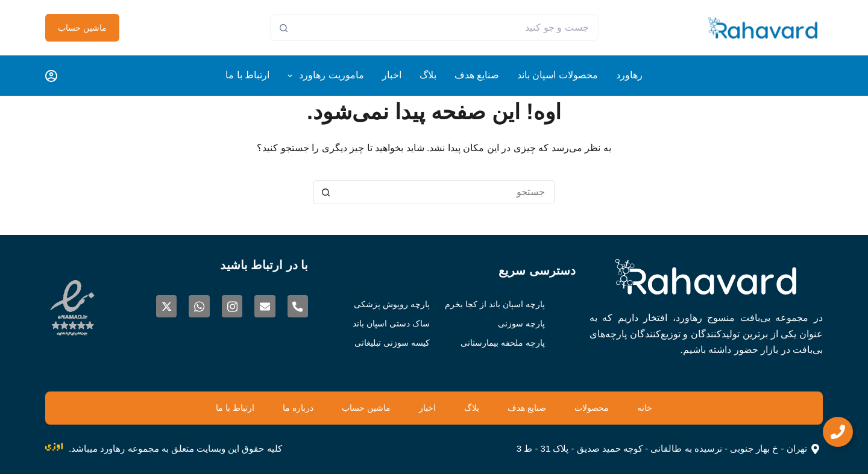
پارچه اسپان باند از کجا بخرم (500, 304)
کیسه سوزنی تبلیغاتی (386, 342)
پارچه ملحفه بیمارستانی (508, 342)
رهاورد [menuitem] (629, 75)
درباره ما (266, 407)
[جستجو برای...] (448, 28)
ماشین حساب (82, 28)
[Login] (51, 76)
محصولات (627, 407)
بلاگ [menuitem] (428, 75)
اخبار (424, 407)
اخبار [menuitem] (392, 75)
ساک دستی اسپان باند (385, 323)
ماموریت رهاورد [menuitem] (323, 76)
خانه (693, 407)
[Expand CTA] (838, 432)
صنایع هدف (547, 407)
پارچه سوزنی (529, 323)
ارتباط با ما (189, 407)
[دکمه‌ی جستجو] (283, 28)
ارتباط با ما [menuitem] (247, 75)
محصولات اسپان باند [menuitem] (558, 75)
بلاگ (479, 407)
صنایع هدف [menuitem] (477, 75)
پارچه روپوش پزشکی (386, 304)
